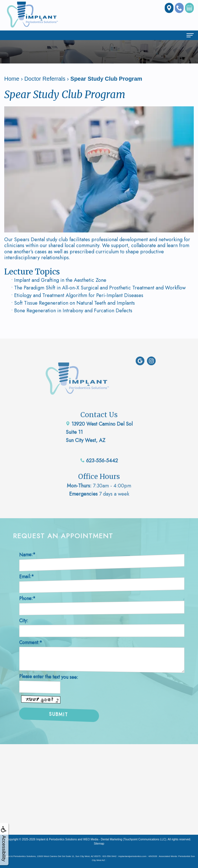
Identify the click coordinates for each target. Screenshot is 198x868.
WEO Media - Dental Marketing (103, 839)
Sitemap (99, 844)
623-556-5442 (99, 453)
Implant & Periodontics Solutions (56, 839)
